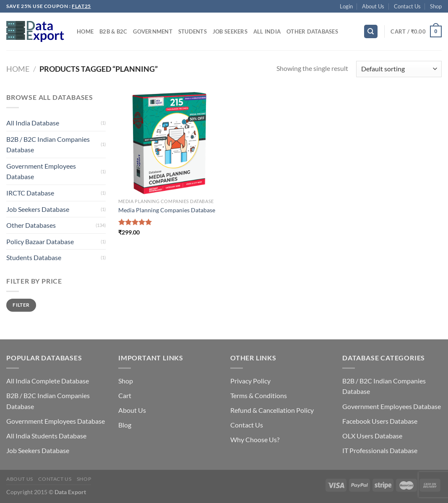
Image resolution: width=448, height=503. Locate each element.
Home (85, 31)
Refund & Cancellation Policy (272, 410)
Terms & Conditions (259, 395)
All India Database (33, 123)
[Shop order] (399, 69)
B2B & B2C (113, 31)
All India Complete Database (48, 381)
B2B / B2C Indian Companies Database (48, 145)
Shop (436, 6)
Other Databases (312, 31)
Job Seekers (230, 31)
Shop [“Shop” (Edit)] (126, 381)
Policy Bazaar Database (40, 241)
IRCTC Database (30, 193)
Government (153, 31)
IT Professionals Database (380, 450)
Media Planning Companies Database (167, 210)
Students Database (34, 257)
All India (267, 31)
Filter (21, 305)
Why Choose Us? (255, 439)
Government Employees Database (41, 171)
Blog (125, 425)
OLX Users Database (372, 436)
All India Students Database (46, 436)
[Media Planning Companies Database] (169, 143)
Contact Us (407, 6)
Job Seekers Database (38, 209)
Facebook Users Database (380, 421)
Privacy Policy (250, 381)
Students (193, 31)
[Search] (371, 32)
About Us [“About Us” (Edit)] (132, 410)
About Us (373, 6)
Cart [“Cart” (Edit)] (125, 395)
